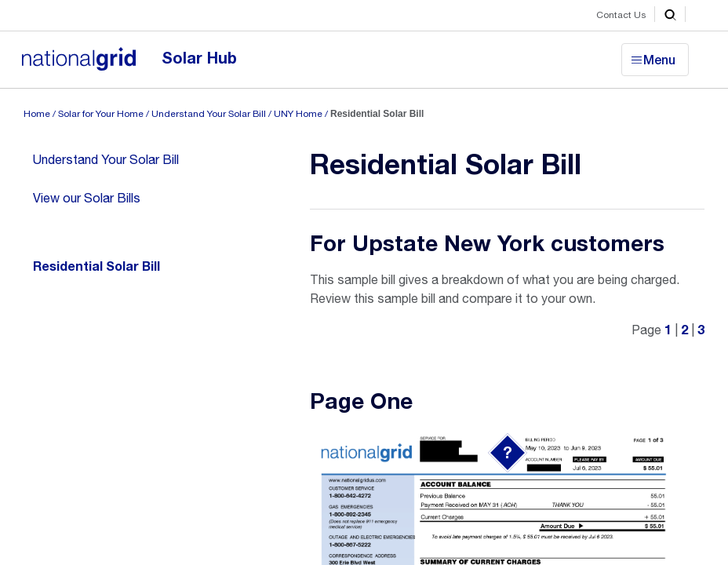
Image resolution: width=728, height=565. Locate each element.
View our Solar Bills (87, 198)
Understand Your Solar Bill (209, 114)
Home (37, 114)
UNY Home (298, 114)
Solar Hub (199, 58)
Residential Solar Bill (96, 267)
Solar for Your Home (101, 114)
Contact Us (621, 15)
